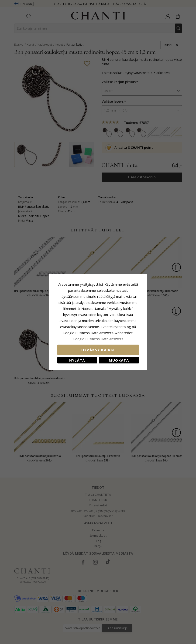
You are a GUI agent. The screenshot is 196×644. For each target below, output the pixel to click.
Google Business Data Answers (98, 339)
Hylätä (77, 360)
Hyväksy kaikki (98, 350)
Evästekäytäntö (113, 327)
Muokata (119, 360)
